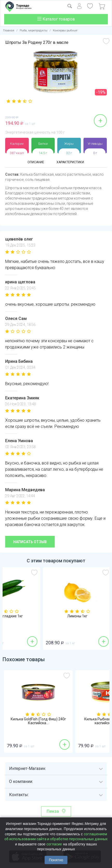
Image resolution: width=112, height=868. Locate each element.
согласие (54, 844)
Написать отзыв (30, 542)
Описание (36, 162)
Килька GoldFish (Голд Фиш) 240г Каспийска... (38, 721)
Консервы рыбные (65, 30)
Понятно (56, 860)
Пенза (53, 811)
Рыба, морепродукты (34, 30)
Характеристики (70, 162)
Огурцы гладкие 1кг (38, 616)
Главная (9, 30)
